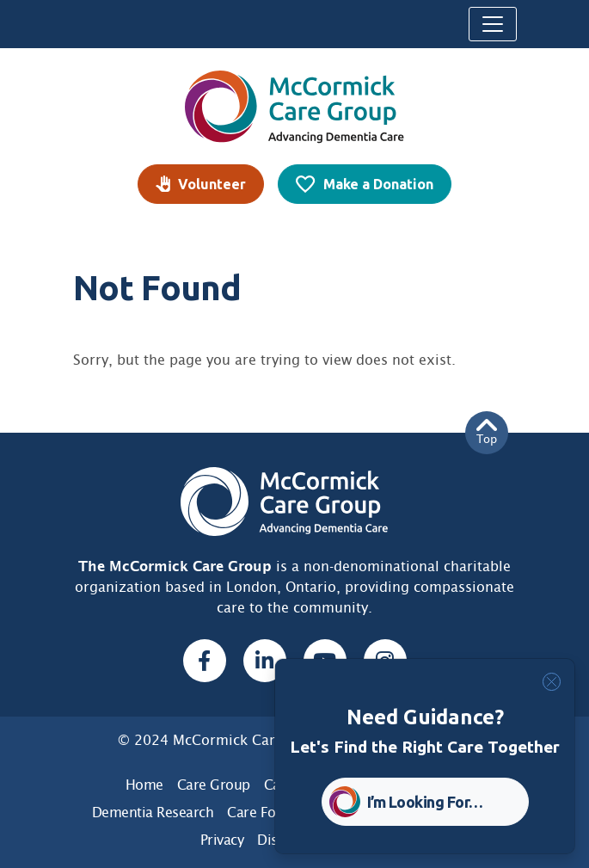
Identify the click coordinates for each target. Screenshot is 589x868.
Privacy (222, 840)
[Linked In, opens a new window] (265, 661)
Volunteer (212, 184)
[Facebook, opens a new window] (205, 661)
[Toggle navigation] (493, 24)
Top (487, 432)
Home (144, 785)
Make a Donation (378, 184)
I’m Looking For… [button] (425, 802)
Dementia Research (153, 813)
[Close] (552, 682)
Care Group (214, 785)
